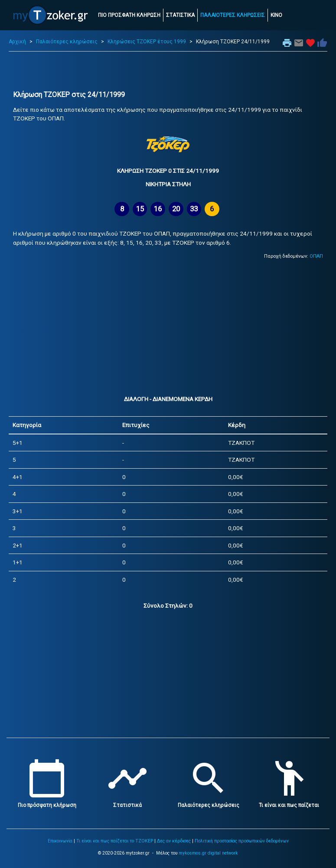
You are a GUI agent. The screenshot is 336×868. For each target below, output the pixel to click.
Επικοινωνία (60, 841)
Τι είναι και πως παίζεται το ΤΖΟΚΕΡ (115, 841)
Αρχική (17, 42)
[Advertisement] (168, 71)
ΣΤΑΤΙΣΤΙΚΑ (180, 15)
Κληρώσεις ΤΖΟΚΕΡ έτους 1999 (147, 42)
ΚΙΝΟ (276, 15)
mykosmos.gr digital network (208, 853)
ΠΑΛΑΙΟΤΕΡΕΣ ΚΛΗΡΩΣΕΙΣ (233, 15)
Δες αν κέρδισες (174, 841)
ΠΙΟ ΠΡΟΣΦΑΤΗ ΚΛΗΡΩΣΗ (129, 15)
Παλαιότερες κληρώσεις (67, 42)
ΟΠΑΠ (316, 256)
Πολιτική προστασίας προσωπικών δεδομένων (242, 841)
